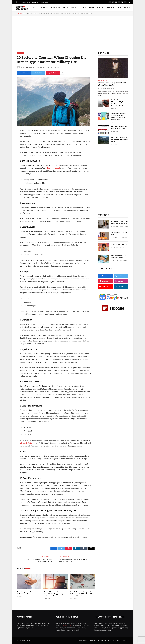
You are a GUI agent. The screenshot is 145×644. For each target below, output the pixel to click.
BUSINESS (45, 8)
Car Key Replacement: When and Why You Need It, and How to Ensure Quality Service (119, 103)
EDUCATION (56, 8)
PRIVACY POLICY (107, 641)
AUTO (36, 8)
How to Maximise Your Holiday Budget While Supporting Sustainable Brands (55, 594)
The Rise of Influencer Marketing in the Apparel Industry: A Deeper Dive (119, 116)
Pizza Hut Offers (67, 626)
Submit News (26, 2)
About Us (35, 2)
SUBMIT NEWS (82, 641)
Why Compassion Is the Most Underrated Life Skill (28, 593)
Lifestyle (20, 53)
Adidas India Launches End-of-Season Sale (119, 128)
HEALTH (100, 8)
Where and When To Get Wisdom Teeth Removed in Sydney (118, 257)
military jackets (26, 443)
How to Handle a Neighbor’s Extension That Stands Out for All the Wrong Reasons (82, 594)
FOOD (92, 8)
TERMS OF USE (94, 641)
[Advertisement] (72, 34)
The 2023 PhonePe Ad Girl (119, 234)
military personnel (53, 168)
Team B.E (25, 67)
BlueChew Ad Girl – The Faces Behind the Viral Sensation (119, 223)
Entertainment (103, 80)
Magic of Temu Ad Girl (119, 244)
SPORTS (127, 8)
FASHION (83, 8)
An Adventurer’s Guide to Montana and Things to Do (119, 139)
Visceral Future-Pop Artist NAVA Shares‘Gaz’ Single (112, 84)
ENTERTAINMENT (70, 8)
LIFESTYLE (110, 8)
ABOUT (117, 641)
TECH (119, 8)
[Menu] (16, 2)
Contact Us (44, 2)
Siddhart (103, 88)
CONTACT (125, 641)
